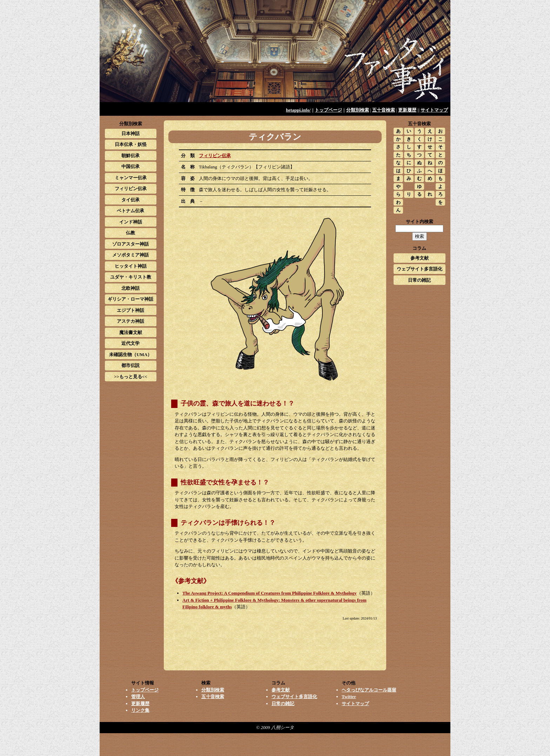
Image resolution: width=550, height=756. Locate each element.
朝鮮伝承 (130, 156)
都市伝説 (130, 365)
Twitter (349, 697)
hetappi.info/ (298, 110)
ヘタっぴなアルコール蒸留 (369, 690)
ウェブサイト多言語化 (420, 269)
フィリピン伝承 (215, 156)
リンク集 (140, 710)
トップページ (328, 110)
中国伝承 (130, 166)
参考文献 (420, 258)
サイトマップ (434, 110)
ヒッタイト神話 (131, 266)
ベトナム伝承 (130, 211)
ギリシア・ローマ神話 (130, 299)
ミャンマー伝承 (131, 178)
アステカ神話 (130, 321)
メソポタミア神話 (130, 255)
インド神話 (131, 222)
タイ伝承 (130, 200)
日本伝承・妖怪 (131, 144)
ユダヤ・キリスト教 (131, 277)
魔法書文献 (131, 332)
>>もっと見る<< (131, 377)
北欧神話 (130, 288)
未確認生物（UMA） (130, 354)
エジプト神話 (130, 310)
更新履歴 (407, 110)
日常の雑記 (419, 280)
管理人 (138, 697)
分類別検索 (358, 110)
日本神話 (130, 133)
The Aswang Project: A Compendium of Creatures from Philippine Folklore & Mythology (270, 593)
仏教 (130, 233)
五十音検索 (384, 110)
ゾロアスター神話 (130, 244)
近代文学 (130, 343)
